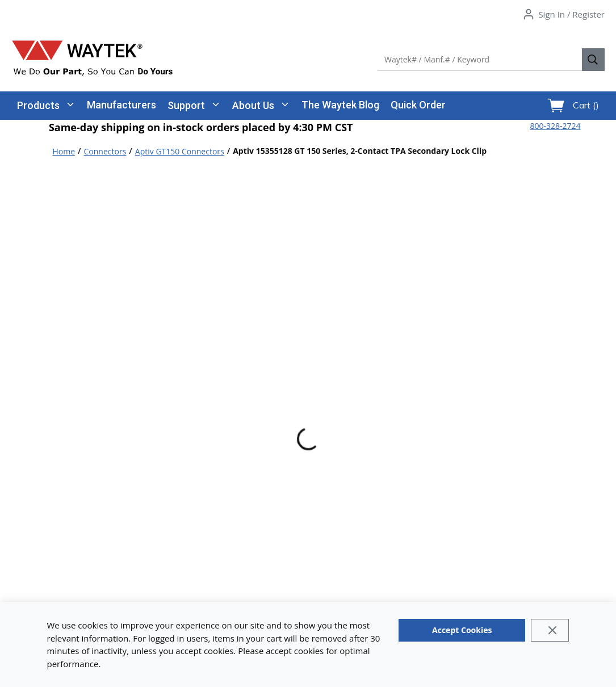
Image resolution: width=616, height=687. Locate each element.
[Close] (550, 630)
